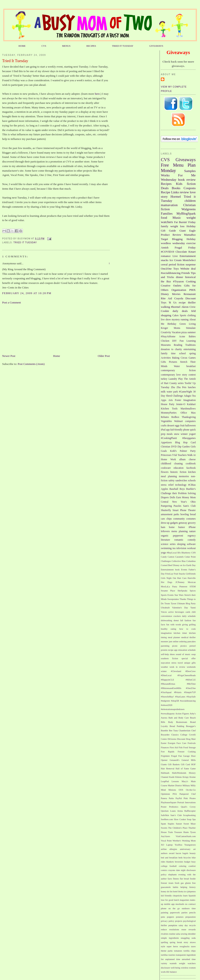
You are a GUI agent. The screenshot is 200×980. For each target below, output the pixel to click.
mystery (176, 320)
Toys (176, 269)
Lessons (175, 781)
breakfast (191, 366)
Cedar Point (190, 557)
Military (186, 785)
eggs (177, 426)
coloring (182, 866)
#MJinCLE (191, 680)
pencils (192, 913)
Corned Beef (167, 565)
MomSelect (189, 260)
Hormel (176, 196)
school (182, 353)
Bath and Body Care (179, 718)
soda (194, 938)
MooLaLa (165, 587)
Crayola (179, 298)
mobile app (169, 904)
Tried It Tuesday (15, 61)
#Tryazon (178, 281)
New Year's (179, 502)
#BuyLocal (172, 553)
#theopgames (189, 438)
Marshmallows (188, 409)
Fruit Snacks (179, 574)
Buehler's (191, 489)
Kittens (178, 777)
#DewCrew (191, 671)
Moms (177, 328)
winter (164, 671)
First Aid (174, 747)
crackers (177, 616)
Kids (179, 184)
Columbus (191, 561)
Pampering (166, 506)
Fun (182, 341)
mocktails (180, 904)
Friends (186, 273)
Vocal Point (166, 841)
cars (163, 519)
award (172, 853)
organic (165, 536)
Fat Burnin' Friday (185, 222)
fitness (176, 879)
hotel (175, 891)
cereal (164, 264)
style (163, 946)
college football (169, 866)
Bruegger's (191, 726)
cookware (166, 468)
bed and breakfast (169, 858)
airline (164, 849)
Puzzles (177, 506)
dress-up (165, 523)
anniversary (185, 849)
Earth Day (191, 565)
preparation (191, 917)
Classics (175, 735)
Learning (191, 341)
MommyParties (169, 413)
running (185, 320)
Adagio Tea (190, 396)
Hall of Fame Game (186, 769)
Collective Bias (178, 561)
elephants (172, 875)
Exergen (172, 743)
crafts (164, 426)
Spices (193, 591)
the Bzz (166, 281)
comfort (192, 866)
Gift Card (185, 764)
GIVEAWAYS (156, 46)
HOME (22, 46)
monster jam (167, 641)
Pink (186, 798)
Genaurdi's (175, 760)
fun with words (174, 625)
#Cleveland (176, 671)
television (181, 548)
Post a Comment (12, 302)
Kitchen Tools (169, 409)
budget (187, 862)
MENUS (66, 46)
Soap (189, 819)
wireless (185, 968)
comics (164, 870)
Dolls (172, 497)
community (179, 519)
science (165, 544)
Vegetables (166, 421)
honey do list (167, 891)
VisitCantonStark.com (186, 836)
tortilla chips (190, 951)
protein (164, 650)
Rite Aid (166, 298)
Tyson (173, 603)
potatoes (180, 917)
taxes (193, 946)
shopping (166, 315)
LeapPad (165, 781)
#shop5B (175, 701)
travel (180, 663)
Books (176, 188)
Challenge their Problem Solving (178, 493)
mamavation (169, 205)
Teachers (182, 455)
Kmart (192, 252)
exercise (191, 243)
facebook (191, 468)
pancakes (192, 641)
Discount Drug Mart (186, 739)
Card (193, 443)
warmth (173, 963)
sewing (184, 934)
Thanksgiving (189, 417)
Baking (176, 358)
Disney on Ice (179, 565)
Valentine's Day (180, 608)
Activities (166, 358)
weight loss (177, 226)
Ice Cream (176, 260)
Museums (166, 345)
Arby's (193, 714)
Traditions (190, 345)
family (165, 226)
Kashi (172, 777)
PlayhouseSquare (169, 802)
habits (176, 887)
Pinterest (183, 587)
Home (57, 356)
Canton (171, 557)
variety (164, 963)
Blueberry (186, 553)
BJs (179, 553)
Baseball (174, 489)
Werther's (177, 841)
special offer (189, 658)
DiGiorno (172, 739)
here (97, 94)
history (192, 887)
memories (184, 476)
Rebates (165, 417)
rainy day (183, 925)
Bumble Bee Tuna (169, 731)
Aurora (164, 718)
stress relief (167, 485)
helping (184, 887)
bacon (178, 853)
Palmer (183, 451)
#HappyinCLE (167, 680)
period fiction (177, 264)
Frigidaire (165, 756)
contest (192, 375)
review (184, 192)
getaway (183, 523)
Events (184, 570)
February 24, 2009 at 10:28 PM (27, 293)
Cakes (176, 315)
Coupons (190, 188)
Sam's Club (189, 506)
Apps (164, 400)
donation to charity (171, 349)
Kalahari (191, 404)
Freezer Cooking (187, 752)
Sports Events (167, 595)
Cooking (191, 281)
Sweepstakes (173, 599)
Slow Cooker (180, 819)
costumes (191, 519)
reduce (164, 930)
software (191, 544)
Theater (192, 510)
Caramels (179, 557)
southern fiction (169, 658)
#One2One (191, 688)
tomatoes (178, 951)
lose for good (167, 900)
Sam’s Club (176, 815)
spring (192, 353)
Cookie (165, 311)
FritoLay (169, 574)
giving (185, 625)
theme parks (167, 951)
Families (167, 213)
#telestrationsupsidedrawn (173, 709)
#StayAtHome (168, 337)
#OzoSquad (166, 692)
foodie (193, 879)
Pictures (173, 362)
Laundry (173, 379)
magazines (185, 900)
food (164, 218)
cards (188, 612)
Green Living (188, 324)
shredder (192, 934)
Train (170, 832)
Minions (172, 790)
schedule (192, 650)
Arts (171, 400)
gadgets (174, 523)
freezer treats (167, 883)
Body (171, 722)
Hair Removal (168, 769)
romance (166, 256)
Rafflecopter (190, 811)
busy (193, 862)
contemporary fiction (178, 370)
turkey (164, 379)
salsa (178, 934)
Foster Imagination (185, 400)
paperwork (175, 913)
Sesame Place (168, 591)
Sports (183, 315)
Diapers (165, 497)
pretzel (193, 646)
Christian (166, 447)
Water (177, 366)
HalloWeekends (179, 773)
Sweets (164, 828)
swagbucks (185, 946)
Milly (193, 785)
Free (165, 165)
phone (186, 430)
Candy (164, 557)
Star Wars (179, 595)
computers (190, 421)
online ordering (180, 641)
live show (166, 320)
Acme (182, 337)
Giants (164, 764)
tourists (172, 955)
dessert (171, 426)
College (184, 735)
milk (163, 392)
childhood (166, 464)
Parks (171, 798)
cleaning (178, 464)
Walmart (178, 421)
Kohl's (173, 451)
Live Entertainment (184, 256)
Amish (165, 247)
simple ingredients (170, 938)
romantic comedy (185, 540)
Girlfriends (191, 574)
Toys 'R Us (169, 302)
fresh (177, 883)
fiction (191, 184)
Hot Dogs (167, 582)
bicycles (187, 858)
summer (192, 332)
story (186, 942)
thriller (192, 302)
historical (190, 277)
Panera (164, 798)
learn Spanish (189, 896)
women (192, 968)
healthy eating (168, 629)
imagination (166, 633)
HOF (193, 764)
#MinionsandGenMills (171, 688)
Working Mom (189, 841)
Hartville (192, 578)
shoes (172, 654)
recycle (192, 925)
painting (165, 913)
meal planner (174, 637)
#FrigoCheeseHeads (187, 675)
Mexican (192, 582)
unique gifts (190, 663)
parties (185, 913)
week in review (177, 667)
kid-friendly (177, 430)
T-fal (175, 455)
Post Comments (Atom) (31, 364)
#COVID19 (167, 252)
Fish (181, 747)
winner (184, 434)
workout (191, 548)
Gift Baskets (174, 764)
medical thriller (188, 637)
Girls (193, 447)
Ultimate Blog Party (186, 603)
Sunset (179, 824)
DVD (174, 447)
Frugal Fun (176, 756)
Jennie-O (181, 404)
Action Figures (182, 714)
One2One (166, 269)
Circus (184, 358)
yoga (163, 553)
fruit (182, 426)
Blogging (177, 239)
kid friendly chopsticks (172, 896)
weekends (191, 667)
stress (174, 663)
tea (174, 548)
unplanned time (173, 959)
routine (172, 934)
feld (193, 311)
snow (177, 434)
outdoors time (189, 908)
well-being (175, 968)
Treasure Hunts (181, 832)
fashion (188, 620)
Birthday (172, 324)
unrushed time (189, 959)
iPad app (165, 430)
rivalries (165, 934)
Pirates (193, 798)
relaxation (183, 650)
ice (185, 891)
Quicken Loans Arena (172, 811)
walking (165, 307)
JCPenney (180, 582)
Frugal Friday (185, 247)
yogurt (192, 434)
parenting (165, 646)
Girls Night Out (168, 578)
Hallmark (165, 773)
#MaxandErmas (168, 684)
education (179, 468)
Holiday (191, 239)
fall (182, 620)
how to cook (187, 629)
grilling (192, 625)
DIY (174, 341)
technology (181, 485)
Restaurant (190, 294)
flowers (165, 472)
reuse (184, 930)
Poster (164, 807)
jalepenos (191, 891)
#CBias (192, 485)
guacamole (166, 887)
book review (187, 180)
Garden (186, 447)
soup (193, 654)
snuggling (185, 938)
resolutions (174, 930)
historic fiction (178, 472)
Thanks (183, 599)
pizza (184, 332)
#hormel (176, 307)
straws (193, 942)
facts (170, 879)
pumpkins (173, 925)
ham (163, 527)
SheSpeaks (182, 591)
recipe (182, 302)
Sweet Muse (190, 824)
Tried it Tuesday (25, 243)
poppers (171, 917)
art (194, 849)
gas (182, 883)
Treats (167, 603)
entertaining (190, 349)
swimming (166, 548)
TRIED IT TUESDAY (123, 46)
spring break (176, 942)
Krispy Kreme (189, 777)
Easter (164, 743)
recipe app (173, 650)
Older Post (104, 356)
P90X (192, 290)
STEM (193, 587)
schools (192, 481)
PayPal (179, 798)
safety (172, 481)
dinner (179, 277)
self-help (165, 654)
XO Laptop (167, 845)
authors (164, 853)
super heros (172, 946)
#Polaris (178, 692)
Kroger (164, 328)
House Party (168, 404)
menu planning (180, 531)
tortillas (164, 955)
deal (193, 269)
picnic (175, 646)
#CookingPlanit (169, 438)
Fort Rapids (168, 752)
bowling (185, 514)
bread (193, 514)
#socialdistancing (171, 273)
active (171, 612)
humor (182, 527)
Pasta (175, 587)
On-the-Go (191, 790)
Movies (176, 294)
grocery (192, 523)
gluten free (190, 883)
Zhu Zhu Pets (179, 387)
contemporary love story (174, 375)
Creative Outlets (171, 286)
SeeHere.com (167, 819)
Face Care (181, 743)
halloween (190, 426)
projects (179, 921)
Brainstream (182, 722)
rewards (192, 930)
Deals (165, 188)
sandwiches (181, 481)
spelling (164, 942)
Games (192, 358)
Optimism (165, 794)
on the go (174, 908)
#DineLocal (166, 675)
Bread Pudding (177, 726)
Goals (164, 451)
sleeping (181, 544)
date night (181, 870)
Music (177, 218)
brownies (179, 862)
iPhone (192, 527)
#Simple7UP (190, 692)
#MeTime (191, 684)
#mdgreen (165, 701)
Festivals (192, 743)
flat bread (184, 879)
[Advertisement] (24, 329)
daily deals (180, 311)
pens (163, 917)
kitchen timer (180, 633)
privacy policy (167, 921)
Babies (192, 337)
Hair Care (182, 578)
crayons (172, 870)
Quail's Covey (188, 807)
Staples (171, 824)
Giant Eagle (187, 231)
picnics (184, 646)
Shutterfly (166, 510)
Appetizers (166, 443)
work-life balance (169, 972)
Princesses (166, 455)
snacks (165, 260)
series (173, 544)
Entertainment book (170, 570)
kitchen (192, 472)
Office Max (188, 413)
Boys (182, 489)
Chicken (165, 341)
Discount (191, 298)
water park (172, 392)
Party (193, 451)
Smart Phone (180, 510)
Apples (164, 489)
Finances (165, 747)
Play (181, 379)
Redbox (175, 417)
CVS (44, 46)
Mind (163, 790)
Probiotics (174, 807)
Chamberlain (185, 731)
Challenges (166, 561)
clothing (192, 315)
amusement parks (170, 514)
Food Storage (189, 747)
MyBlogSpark (186, 213)
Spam (163, 824)
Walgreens (189, 209)
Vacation (176, 332)
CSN (193, 553)
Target (164, 239)
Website (185, 269)
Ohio (193, 502)
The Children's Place (178, 828)
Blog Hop (181, 443)
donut (176, 620)
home (172, 527)
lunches (192, 387)
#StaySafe (191, 697)
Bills (163, 722)
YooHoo (179, 845)
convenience (167, 616)
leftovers (165, 531)
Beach (193, 718)
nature (192, 531)
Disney (165, 294)
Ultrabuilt (165, 608)
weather (164, 667)
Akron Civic (188, 307)
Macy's (185, 781)
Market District (175, 785)
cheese (192, 459)
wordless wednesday (173, 243)
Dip (179, 447)
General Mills (189, 760)
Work (173, 459)
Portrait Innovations (187, 802)
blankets (170, 862)
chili (194, 612)
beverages (180, 612)
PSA (175, 794)
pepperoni (178, 536)
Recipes (166, 184)
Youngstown (190, 845)
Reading (178, 345)
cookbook (191, 464)
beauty (193, 853)
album (182, 459)
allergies (173, 849)
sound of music (183, 654)
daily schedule (189, 616)
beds (181, 858)
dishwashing (167, 620)
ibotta (181, 891)
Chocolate (181, 252)
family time (168, 353)
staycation (165, 663)
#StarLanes (180, 697)
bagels (186, 853)
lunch (176, 900)
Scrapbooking (189, 815)
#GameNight (185, 392)
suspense (191, 264)
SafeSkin (165, 815)
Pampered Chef (188, 794)
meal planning (169, 476)
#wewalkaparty (168, 714)
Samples (190, 171)
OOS (181, 790)
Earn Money (183, 497)
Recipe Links (170, 192)
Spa (194, 819)
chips (169, 519)
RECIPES (91, 46)
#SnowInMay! (167, 697)
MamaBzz (190, 235)
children (190, 201)
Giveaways (186, 160)
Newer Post (9, 356)
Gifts (163, 362)
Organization (179, 290)
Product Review (171, 235)
